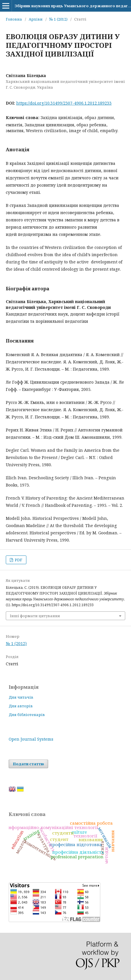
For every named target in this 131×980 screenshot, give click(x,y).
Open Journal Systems (31, 739)
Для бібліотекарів (27, 715)
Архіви (36, 19)
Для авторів (21, 706)
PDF (18, 560)
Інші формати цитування (35, 616)
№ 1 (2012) (58, 19)
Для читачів (21, 697)
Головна (14, 19)
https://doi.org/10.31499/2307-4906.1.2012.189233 (64, 103)
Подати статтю (28, 764)
